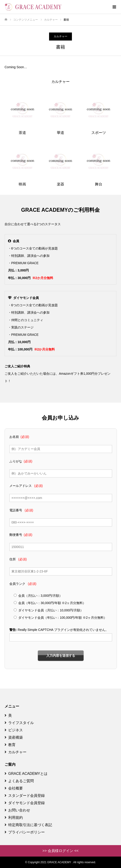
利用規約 (14, 818)
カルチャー (60, 36)
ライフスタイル (19, 723)
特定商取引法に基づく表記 (28, 825)
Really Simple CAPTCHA (36, 630)
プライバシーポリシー (25, 832)
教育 (10, 745)
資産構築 (14, 737)
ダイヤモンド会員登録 (25, 803)
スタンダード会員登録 (25, 796)
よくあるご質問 (19, 781)
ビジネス (14, 730)
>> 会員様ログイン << (60, 851)
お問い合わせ (17, 810)
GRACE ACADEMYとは (26, 774)
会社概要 (14, 788)
